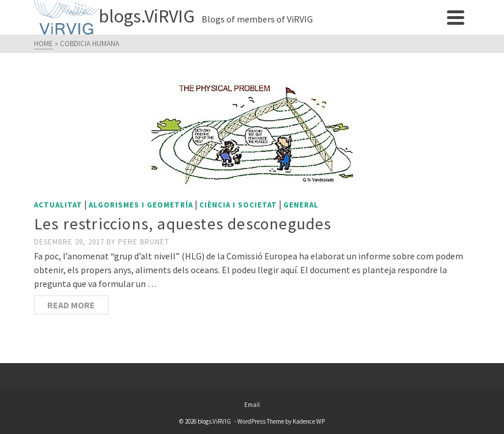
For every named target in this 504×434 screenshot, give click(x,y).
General (301, 205)
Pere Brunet (144, 242)
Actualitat (58, 205)
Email (252, 405)
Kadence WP (309, 421)
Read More (71, 305)
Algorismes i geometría (141, 205)
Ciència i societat (238, 205)
